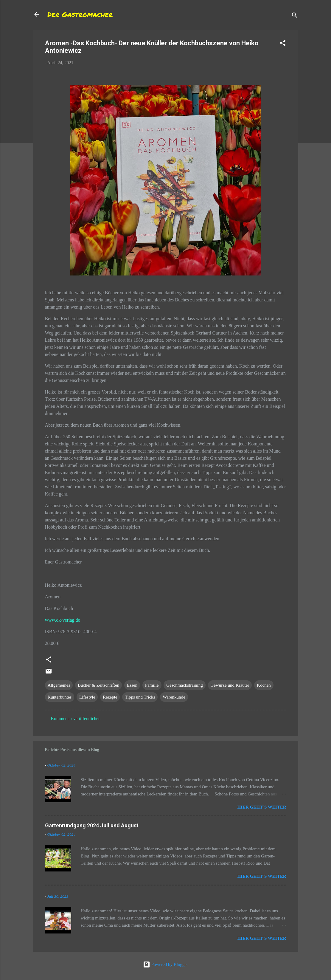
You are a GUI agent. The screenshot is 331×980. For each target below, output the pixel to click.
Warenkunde (174, 697)
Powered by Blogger (165, 964)
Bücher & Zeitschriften (98, 685)
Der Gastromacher (80, 14)
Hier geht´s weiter (262, 807)
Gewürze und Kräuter (230, 685)
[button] (283, 44)
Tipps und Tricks (140, 697)
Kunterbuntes (60, 697)
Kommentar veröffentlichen (76, 719)
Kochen (264, 685)
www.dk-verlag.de (63, 620)
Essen (132, 685)
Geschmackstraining (184, 685)
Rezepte (110, 697)
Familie (152, 685)
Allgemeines (59, 685)
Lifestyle (87, 697)
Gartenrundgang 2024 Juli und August (92, 825)
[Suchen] (295, 16)
